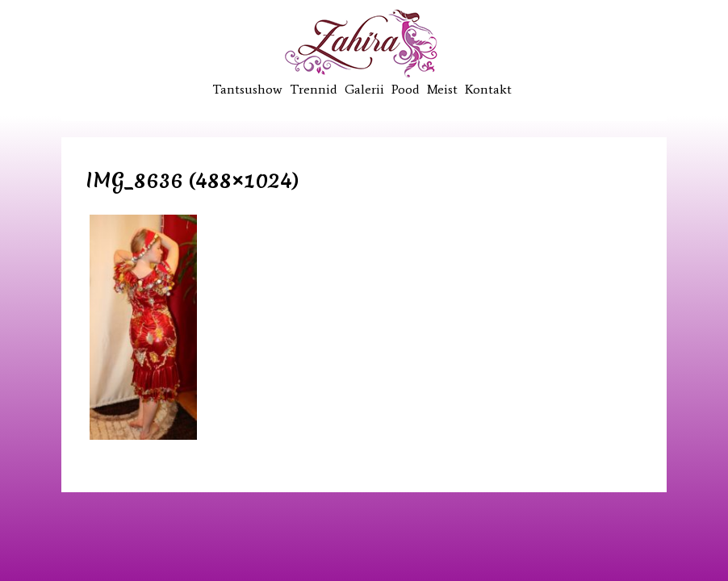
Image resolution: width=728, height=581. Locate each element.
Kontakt (488, 89)
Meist (442, 89)
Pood (406, 89)
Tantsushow (247, 89)
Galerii (364, 89)
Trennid (314, 89)
